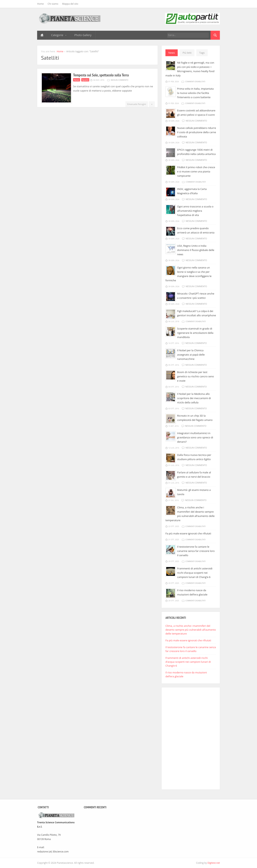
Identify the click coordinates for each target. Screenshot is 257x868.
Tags (202, 53)
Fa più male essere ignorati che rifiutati (188, 533)
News (77, 80)
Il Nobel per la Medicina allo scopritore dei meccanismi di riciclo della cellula (194, 398)
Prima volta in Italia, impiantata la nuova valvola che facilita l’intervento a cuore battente (195, 93)
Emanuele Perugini (137, 104)
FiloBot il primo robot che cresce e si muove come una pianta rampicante (196, 171)
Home (40, 4)
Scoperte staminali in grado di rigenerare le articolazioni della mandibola (195, 333)
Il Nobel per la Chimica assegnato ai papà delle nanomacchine (191, 355)
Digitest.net (214, 863)
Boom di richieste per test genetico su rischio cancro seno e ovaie (195, 376)
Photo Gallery (83, 35)
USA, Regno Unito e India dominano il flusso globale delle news (196, 250)
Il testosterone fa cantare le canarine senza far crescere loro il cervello (196, 551)
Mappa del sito (70, 4)
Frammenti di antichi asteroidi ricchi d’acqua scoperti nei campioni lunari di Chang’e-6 (195, 573)
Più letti (187, 53)
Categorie (59, 35)
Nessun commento (120, 80)
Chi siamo (53, 4)
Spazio (85, 80)
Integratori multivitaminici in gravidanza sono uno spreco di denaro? (195, 437)
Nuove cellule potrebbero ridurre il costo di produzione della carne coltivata (197, 132)
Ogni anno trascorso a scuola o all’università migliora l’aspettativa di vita (195, 211)
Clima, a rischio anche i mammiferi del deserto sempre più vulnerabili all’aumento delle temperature (191, 630)
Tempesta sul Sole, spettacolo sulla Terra (101, 75)
